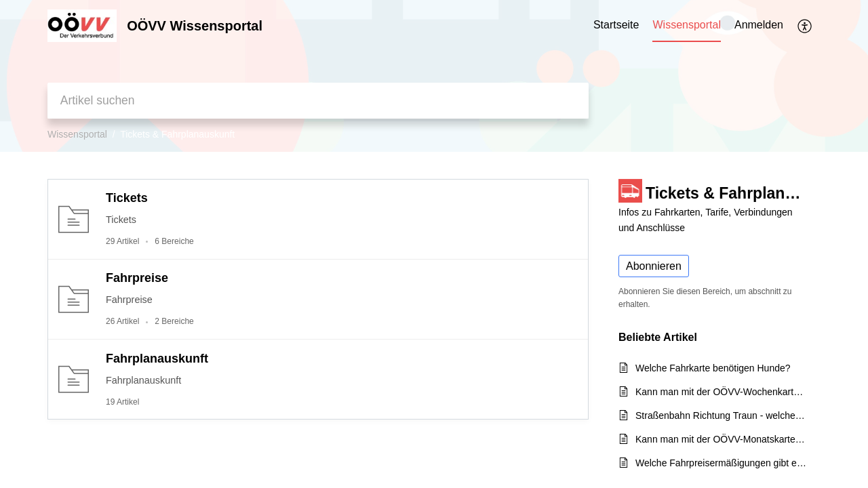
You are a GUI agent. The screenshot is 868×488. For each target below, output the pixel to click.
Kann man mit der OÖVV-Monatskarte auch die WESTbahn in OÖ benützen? (721, 439)
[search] (318, 101)
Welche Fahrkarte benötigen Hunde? (713, 368)
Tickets (127, 198)
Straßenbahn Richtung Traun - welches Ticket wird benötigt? (721, 415)
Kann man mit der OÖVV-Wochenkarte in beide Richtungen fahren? (721, 392)
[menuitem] (759, 26)
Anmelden (759, 25)
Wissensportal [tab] (686, 25)
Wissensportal (77, 134)
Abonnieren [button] (654, 266)
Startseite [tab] (616, 25)
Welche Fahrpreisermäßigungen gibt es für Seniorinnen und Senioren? (721, 463)
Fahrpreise (137, 278)
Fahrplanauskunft (157, 359)
